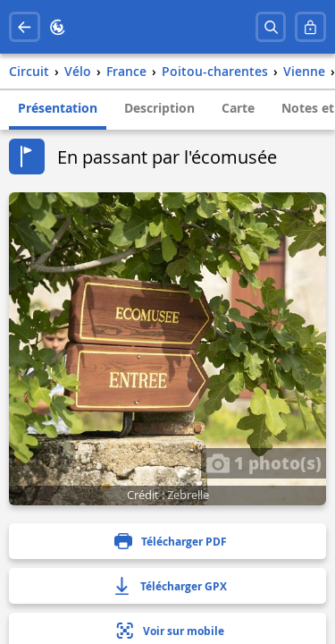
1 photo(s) (264, 462)
